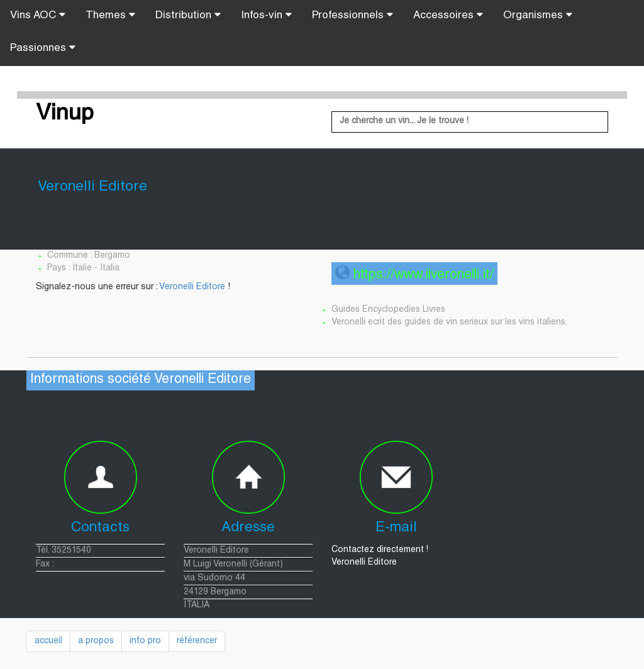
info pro (145, 641)
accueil (48, 641)
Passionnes (43, 48)
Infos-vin (266, 15)
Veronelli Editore (192, 287)
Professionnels (353, 15)
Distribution (188, 15)
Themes (110, 15)
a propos (96, 641)
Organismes (538, 15)
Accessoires (448, 15)
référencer (197, 641)
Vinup (65, 114)
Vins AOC (38, 15)
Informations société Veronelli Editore (141, 380)
